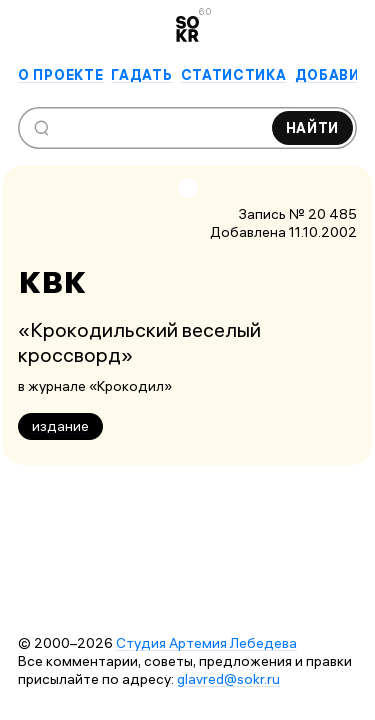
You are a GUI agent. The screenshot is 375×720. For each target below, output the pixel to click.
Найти (313, 128)
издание (60, 426)
